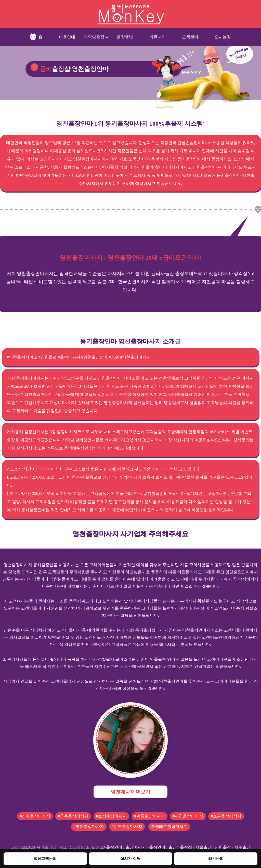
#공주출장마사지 (73, 816)
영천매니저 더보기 (131, 792)
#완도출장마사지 (127, 827)
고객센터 (190, 37)
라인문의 (216, 858)
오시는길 (223, 37)
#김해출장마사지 (35, 816)
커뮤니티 (158, 37)
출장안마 (114, 847)
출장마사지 (136, 847)
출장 (173, 847)
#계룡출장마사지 (150, 816)
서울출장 (203, 847)
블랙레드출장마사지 (169, 827)
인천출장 (223, 847)
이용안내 (67, 37)
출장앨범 (125, 37)
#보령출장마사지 (111, 816)
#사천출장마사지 (188, 816)
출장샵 (186, 847)
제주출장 (242, 847)
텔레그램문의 (45, 858)
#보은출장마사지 (226, 816)
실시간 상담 (130, 858)
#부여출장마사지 (89, 827)
